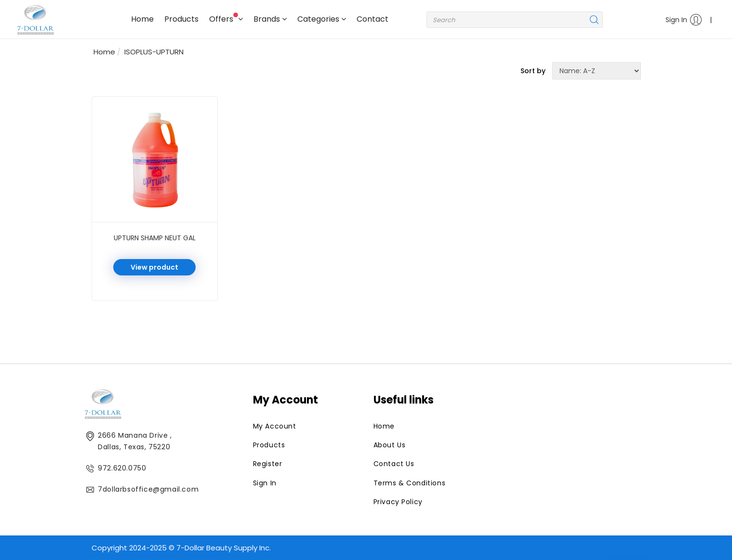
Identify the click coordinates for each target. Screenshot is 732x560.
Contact (373, 19)
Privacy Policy (398, 502)
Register (268, 464)
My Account (275, 426)
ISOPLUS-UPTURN (154, 52)
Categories (322, 19)
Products (181, 19)
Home (142, 19)
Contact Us (394, 464)
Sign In (684, 20)
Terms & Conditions (410, 483)
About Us (390, 445)
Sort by (533, 71)
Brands (270, 19)
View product (154, 267)
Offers (226, 19)
